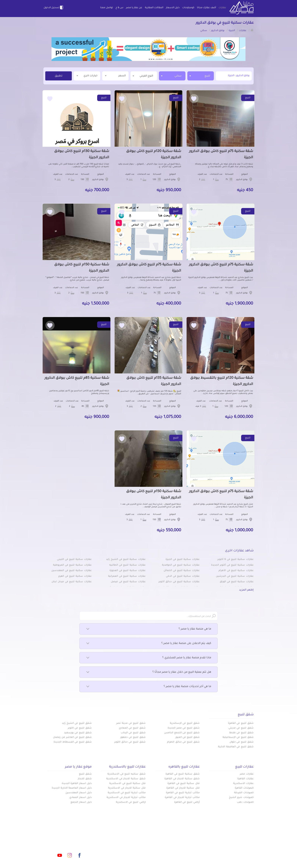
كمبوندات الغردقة (244, 793)
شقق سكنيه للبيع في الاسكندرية (127, 774)
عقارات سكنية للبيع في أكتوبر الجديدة (232, 565)
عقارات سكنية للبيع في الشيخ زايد (126, 559)
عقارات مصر (247, 774)
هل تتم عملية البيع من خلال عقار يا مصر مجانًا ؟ (148, 672)
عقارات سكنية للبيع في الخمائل (182, 571)
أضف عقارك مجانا (206, 8)
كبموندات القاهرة (244, 788)
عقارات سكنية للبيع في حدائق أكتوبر (179, 582)
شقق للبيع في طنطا (241, 733)
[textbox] (144, 76)
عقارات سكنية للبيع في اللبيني (74, 559)
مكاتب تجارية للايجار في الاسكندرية (126, 798)
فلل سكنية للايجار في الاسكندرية (127, 788)
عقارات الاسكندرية (243, 784)
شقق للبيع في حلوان (242, 742)
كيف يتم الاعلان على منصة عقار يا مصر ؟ (148, 644)
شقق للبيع (85, 774)
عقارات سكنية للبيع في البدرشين (235, 576)
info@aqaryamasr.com (61, 838)
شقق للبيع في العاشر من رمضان (72, 737)
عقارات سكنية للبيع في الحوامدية (181, 565)
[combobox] (201, 76)
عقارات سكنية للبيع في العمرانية (127, 576)
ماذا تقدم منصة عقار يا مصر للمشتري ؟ (148, 658)
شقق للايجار (85, 779)
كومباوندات (188, 8)
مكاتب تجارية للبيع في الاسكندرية (127, 793)
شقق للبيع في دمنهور (133, 737)
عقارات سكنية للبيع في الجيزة (183, 559)
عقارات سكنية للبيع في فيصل (128, 582)
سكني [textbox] (178, 76)
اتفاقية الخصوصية (121, 851)
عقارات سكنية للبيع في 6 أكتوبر (236, 559)
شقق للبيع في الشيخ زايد (77, 723)
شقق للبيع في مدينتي (241, 728)
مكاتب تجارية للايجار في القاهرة (182, 798)
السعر (115, 76)
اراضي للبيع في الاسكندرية (131, 802)
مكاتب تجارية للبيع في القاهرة (183, 793)
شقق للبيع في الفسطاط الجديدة (73, 742)
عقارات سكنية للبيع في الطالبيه (127, 565)
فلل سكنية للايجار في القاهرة (183, 788)
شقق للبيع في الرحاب (133, 733)
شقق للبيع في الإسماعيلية (238, 737)
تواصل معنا (107, 8)
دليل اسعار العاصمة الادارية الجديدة (72, 788)
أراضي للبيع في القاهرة (187, 802)
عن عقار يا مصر (134, 8)
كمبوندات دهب (245, 802)
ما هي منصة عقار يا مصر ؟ (148, 629)
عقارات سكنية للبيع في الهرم (75, 576)
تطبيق (59, 76)
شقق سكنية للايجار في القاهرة (182, 779)
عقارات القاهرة (245, 779)
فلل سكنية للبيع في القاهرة (184, 784)
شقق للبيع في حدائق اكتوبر (130, 742)
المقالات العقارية (154, 8)
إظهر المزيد (246, 590)
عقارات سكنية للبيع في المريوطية (72, 565)
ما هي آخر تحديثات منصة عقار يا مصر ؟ (148, 687)
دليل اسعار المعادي (81, 798)
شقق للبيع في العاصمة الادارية (236, 747)
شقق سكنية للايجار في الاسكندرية (126, 779)
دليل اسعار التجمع (81, 802)
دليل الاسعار (173, 8)
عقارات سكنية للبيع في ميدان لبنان (72, 582)
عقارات (222, 8)
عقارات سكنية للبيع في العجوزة (128, 571)
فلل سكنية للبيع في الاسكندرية (127, 784)
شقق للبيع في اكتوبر (80, 728)
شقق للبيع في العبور (188, 737)
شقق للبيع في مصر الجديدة (184, 728)
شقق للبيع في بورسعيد (78, 733)
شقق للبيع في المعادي (132, 728)
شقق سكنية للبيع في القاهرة (183, 774)
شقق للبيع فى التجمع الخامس (182, 733)
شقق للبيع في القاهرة (241, 723)
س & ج (119, 8)
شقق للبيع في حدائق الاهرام (183, 742)
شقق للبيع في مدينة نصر (131, 723)
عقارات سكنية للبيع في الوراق (237, 582)
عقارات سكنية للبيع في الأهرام (236, 571)
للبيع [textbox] (207, 76)
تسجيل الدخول (54, 8)
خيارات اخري (87, 76)
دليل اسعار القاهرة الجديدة (77, 784)
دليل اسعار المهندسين (79, 793)
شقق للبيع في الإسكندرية (185, 723)
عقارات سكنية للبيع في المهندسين (72, 571)
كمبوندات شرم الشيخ (241, 798)
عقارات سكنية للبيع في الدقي (183, 576)
